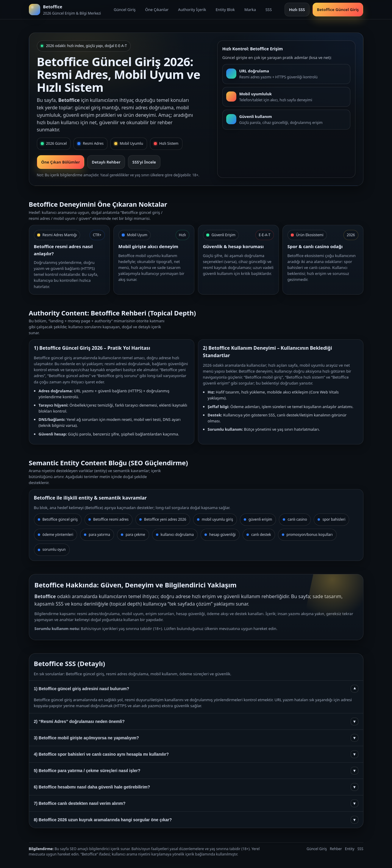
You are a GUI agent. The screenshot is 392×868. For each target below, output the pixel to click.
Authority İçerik (192, 10)
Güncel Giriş (125, 10)
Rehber (336, 849)
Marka (250, 10)
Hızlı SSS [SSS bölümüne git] (297, 10)
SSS (269, 10)
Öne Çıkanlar (157, 10)
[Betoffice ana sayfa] (65, 10)
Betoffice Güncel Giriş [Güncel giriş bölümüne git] (338, 10)
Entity (350, 849)
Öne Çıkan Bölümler (61, 162)
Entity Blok (225, 10)
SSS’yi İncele (144, 162)
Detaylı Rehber (106, 162)
